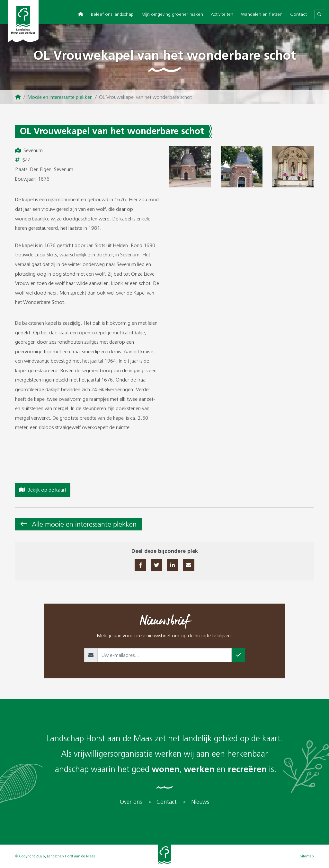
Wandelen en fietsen (262, 14)
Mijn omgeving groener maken (172, 14)
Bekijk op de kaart (43, 490)
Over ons (131, 802)
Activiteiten (222, 14)
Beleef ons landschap (112, 14)
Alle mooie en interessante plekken (84, 524)
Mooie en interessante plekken (60, 97)
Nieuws (200, 802)
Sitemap (307, 856)
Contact (298, 14)
